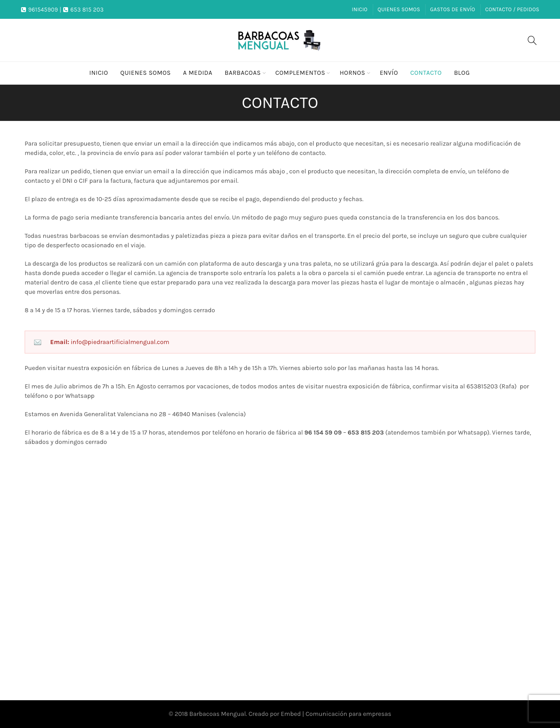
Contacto (426, 73)
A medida (198, 73)
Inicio (360, 9)
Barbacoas (243, 73)
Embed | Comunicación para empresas (336, 714)
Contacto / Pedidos (512, 9)
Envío (389, 73)
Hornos (352, 73)
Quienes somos (399, 9)
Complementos (300, 73)
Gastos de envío (453, 9)
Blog (462, 73)
